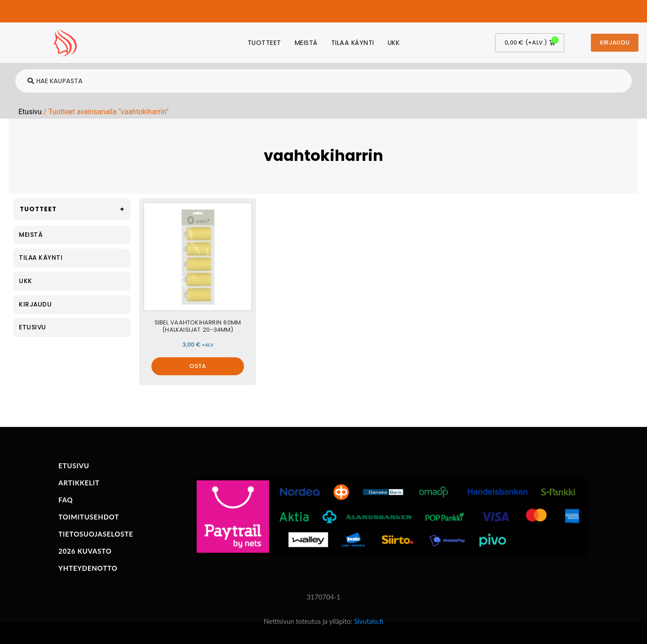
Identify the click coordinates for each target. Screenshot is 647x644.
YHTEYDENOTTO (88, 568)
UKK (394, 43)
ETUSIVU (74, 466)
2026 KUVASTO (85, 551)
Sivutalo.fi (369, 621)
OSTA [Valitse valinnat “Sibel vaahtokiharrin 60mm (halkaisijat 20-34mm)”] (197, 366)
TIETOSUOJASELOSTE (96, 534)
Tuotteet (264, 43)
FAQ (66, 500)
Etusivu (30, 112)
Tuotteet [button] (74, 209)
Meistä (306, 43)
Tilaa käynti (353, 43)
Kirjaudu (35, 304)
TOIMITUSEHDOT (89, 517)
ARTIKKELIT (79, 483)
